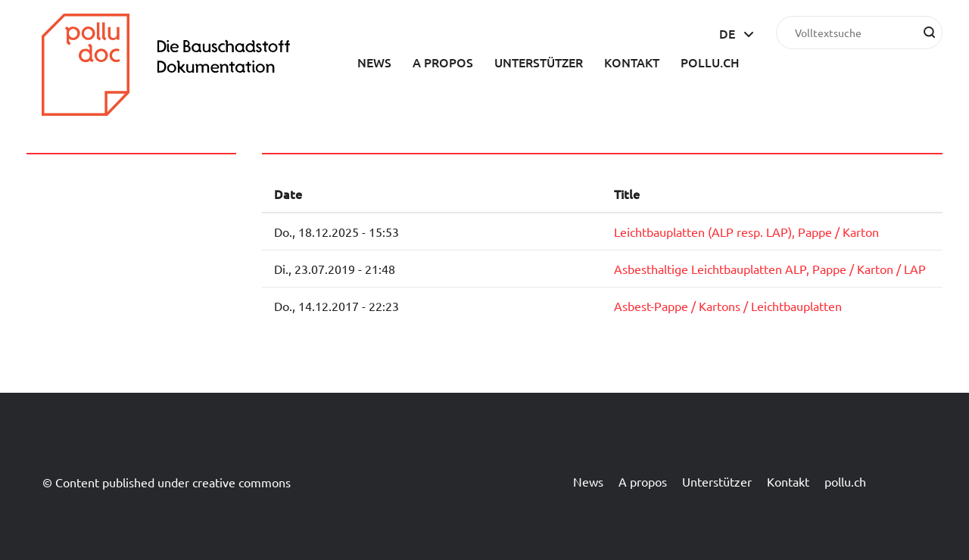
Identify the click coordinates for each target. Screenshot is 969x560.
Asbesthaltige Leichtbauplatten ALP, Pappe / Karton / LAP (770, 269)
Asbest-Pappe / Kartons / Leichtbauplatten (728, 306)
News (374, 62)
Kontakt (632, 62)
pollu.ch (710, 62)
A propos (443, 62)
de (727, 33)
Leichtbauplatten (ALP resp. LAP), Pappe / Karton (746, 232)
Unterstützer (539, 62)
